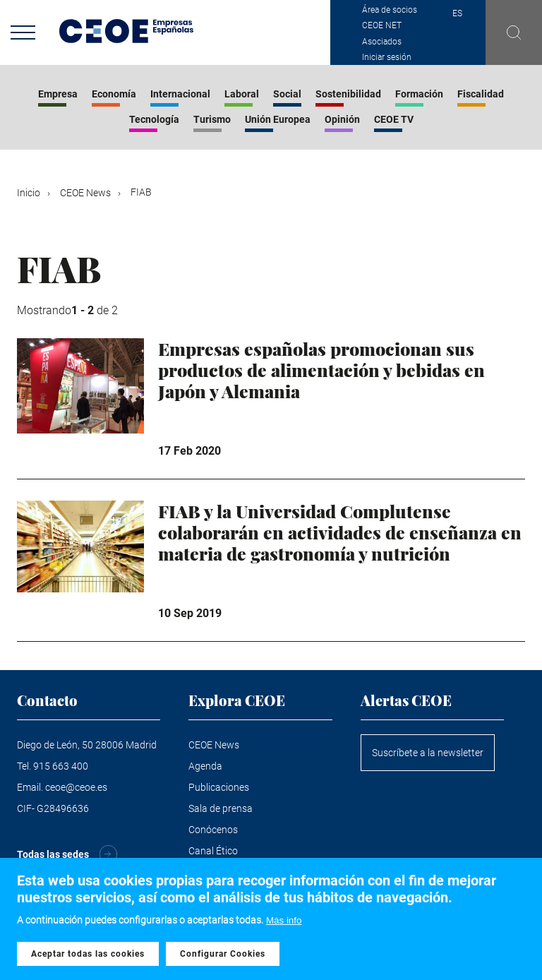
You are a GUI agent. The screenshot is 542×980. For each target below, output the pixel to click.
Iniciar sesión (387, 57)
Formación (419, 94)
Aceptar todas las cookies (88, 955)
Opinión (342, 119)
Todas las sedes (53, 854)
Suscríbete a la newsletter (428, 753)
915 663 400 (61, 766)
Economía (114, 94)
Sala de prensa (221, 808)
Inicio (29, 193)
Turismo (212, 119)
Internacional (180, 94)
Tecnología (154, 119)
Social (287, 94)
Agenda (205, 766)
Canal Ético (213, 851)
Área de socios (390, 10)
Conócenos (213, 830)
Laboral (242, 94)
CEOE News (85, 193)
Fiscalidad (481, 94)
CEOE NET (382, 25)
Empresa (58, 94)
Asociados (382, 42)
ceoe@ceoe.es (76, 787)
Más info (284, 921)
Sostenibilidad (348, 94)
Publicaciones (219, 787)
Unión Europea (278, 119)
